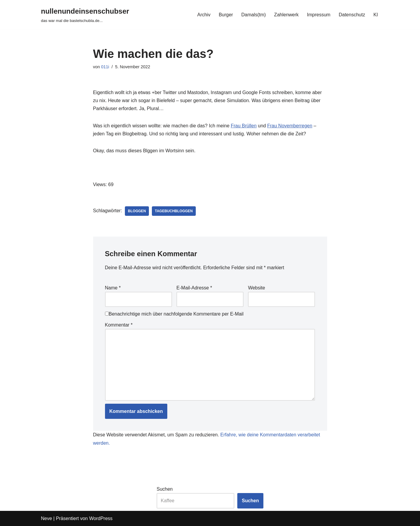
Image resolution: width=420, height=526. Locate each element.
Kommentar (119, 325)
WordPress (101, 518)
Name (113, 288)
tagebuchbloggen (174, 211)
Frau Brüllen (244, 126)
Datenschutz (352, 15)
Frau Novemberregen (290, 126)
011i (105, 67)
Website (257, 288)
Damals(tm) (253, 15)
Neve (46, 518)
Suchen (165, 489)
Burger (226, 15)
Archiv (204, 15)
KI (376, 15)
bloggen (137, 211)
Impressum (319, 15)
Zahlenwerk (286, 15)
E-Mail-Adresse (194, 288)
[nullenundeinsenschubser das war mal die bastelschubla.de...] (85, 15)
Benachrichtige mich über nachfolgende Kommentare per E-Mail (174, 314)
